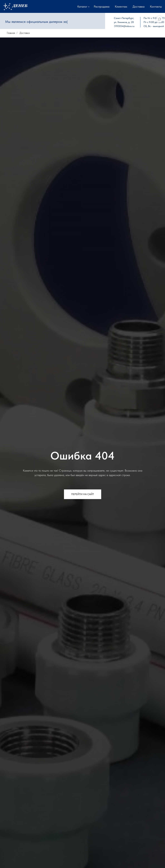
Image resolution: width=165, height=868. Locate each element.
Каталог (82, 7)
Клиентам (121, 7)
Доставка (139, 7)
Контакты (156, 7)
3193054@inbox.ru (124, 26)
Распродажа (102, 7)
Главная (11, 33)
